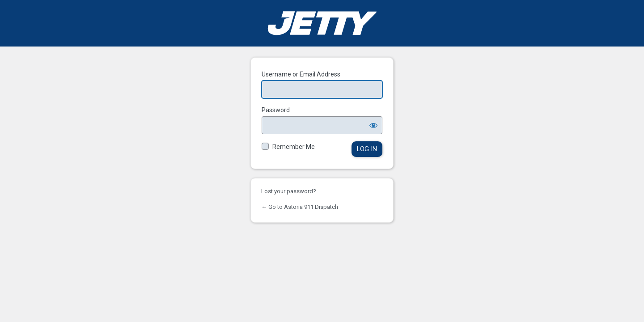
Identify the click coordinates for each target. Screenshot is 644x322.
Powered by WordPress (322, 23)
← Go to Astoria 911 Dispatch (300, 207)
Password (276, 110)
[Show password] (373, 125)
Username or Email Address (301, 74)
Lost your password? (289, 191)
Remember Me (294, 147)
